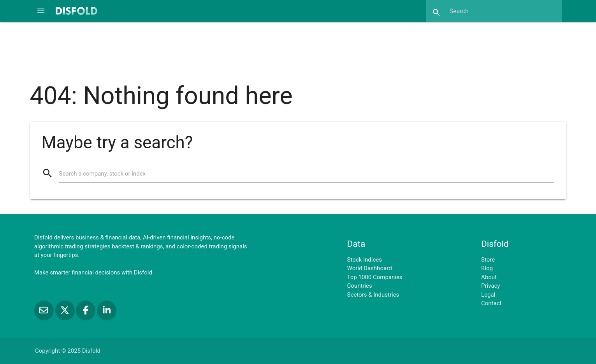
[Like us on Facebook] (86, 310)
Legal (488, 295)
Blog (487, 268)
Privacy (491, 286)
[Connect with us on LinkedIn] (107, 310)
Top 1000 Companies (375, 277)
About (489, 277)
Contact (491, 303)
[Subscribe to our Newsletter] (45, 310)
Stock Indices (365, 260)
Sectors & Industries (373, 295)
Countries (360, 286)
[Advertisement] (298, 48)
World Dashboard (370, 268)
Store (488, 260)
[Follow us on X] (66, 310)
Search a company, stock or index (102, 174)
